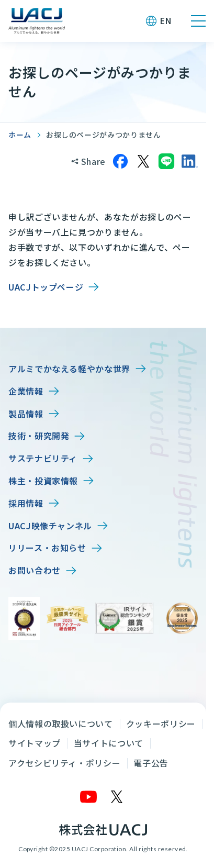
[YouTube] (89, 797)
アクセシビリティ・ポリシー (64, 763)
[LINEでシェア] (166, 161)
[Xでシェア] (143, 161)
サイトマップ (35, 743)
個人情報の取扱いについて (61, 724)
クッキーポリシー (161, 724)
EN (166, 20)
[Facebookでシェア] (120, 161)
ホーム (20, 135)
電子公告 (151, 763)
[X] (117, 797)
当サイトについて (109, 743)
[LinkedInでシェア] (189, 161)
